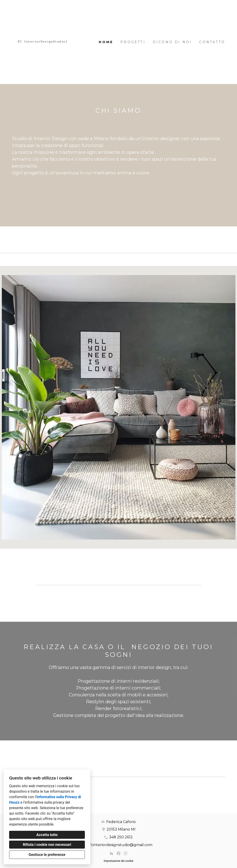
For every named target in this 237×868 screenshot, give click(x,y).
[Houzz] (111, 854)
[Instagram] (125, 854)
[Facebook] (118, 854)
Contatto (212, 42)
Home (106, 42)
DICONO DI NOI (172, 42)
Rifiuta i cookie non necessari (47, 845)
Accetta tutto (47, 835)
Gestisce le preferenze (47, 855)
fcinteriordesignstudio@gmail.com (121, 845)
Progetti (133, 42)
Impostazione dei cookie (118, 861)
